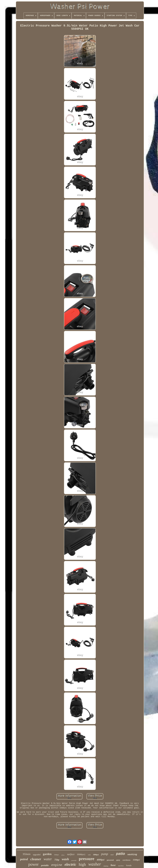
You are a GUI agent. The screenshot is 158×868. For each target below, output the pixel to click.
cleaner (36, 859)
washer (95, 864)
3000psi (56, 855)
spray (118, 860)
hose (113, 865)
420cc (63, 855)
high (82, 864)
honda (129, 865)
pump (105, 854)
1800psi (96, 855)
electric (70, 864)
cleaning (106, 866)
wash (65, 859)
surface (71, 854)
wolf (89, 855)
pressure (87, 859)
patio (121, 854)
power (33, 864)
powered (110, 860)
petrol (24, 859)
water (48, 859)
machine (121, 866)
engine (57, 865)
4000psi (101, 860)
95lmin (27, 854)
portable (45, 865)
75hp (57, 860)
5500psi (136, 860)
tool (112, 855)
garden (47, 854)
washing (132, 855)
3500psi (81, 855)
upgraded (37, 855)
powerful (74, 860)
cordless (126, 860)
